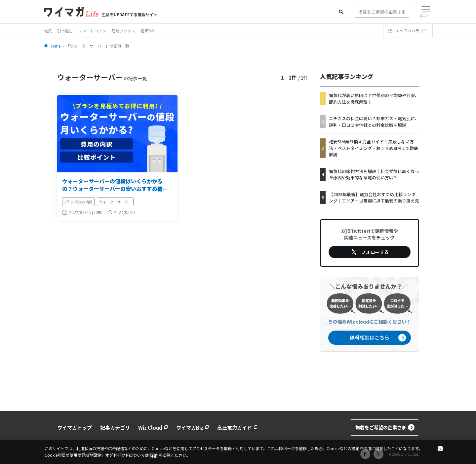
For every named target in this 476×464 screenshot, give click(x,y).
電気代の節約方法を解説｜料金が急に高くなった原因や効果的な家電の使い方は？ (374, 175)
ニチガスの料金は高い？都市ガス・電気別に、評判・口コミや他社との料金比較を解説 (374, 122)
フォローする (370, 252)
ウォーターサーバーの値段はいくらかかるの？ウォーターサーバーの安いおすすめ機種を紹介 (115, 189)
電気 (48, 31)
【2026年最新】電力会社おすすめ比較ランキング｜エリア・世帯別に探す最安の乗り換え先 (374, 198)
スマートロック (92, 31)
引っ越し (65, 31)
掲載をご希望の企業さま (385, 428)
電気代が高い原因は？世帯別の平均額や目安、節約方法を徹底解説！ (374, 99)
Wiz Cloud (153, 428)
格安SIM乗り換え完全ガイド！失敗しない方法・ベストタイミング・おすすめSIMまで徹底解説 (374, 148)
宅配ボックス (123, 31)
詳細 (154, 456)
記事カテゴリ (115, 428)
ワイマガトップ (75, 428)
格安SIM (148, 31)
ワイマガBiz (193, 428)
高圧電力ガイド (237, 428)
